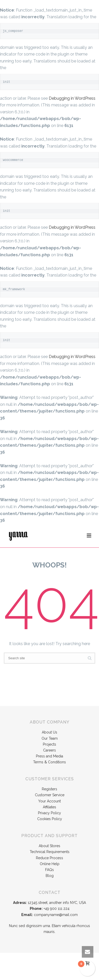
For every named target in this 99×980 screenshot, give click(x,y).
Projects (50, 744)
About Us (50, 732)
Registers (50, 789)
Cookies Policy (50, 819)
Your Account (50, 801)
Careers (50, 750)
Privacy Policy (50, 813)
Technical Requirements (50, 852)
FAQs (50, 870)
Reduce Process (50, 858)
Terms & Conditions (50, 762)
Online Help (50, 864)
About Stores (50, 846)
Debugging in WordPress (72, 98)
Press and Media (50, 756)
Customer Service (50, 795)
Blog (50, 876)
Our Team (50, 738)
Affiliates (50, 807)
